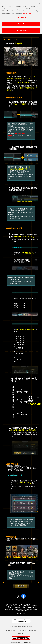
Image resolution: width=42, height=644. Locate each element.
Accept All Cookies (21, 29)
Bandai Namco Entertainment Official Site (21, 626)
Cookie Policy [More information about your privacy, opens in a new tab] (27, 12)
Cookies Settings (21, 16)
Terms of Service (10, 630)
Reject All (21, 23)
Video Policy (21, 634)
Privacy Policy (22, 630)
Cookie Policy (33, 630)
